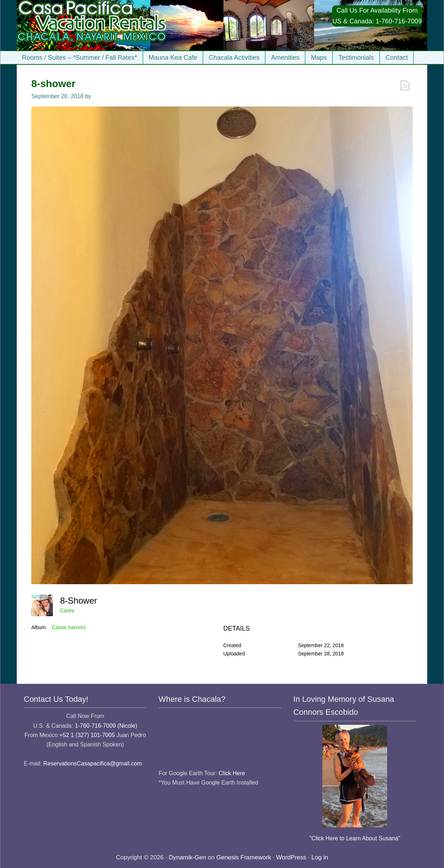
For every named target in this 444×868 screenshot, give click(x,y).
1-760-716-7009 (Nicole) (106, 726)
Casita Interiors (69, 627)
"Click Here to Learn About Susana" (355, 838)
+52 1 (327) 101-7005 (87, 735)
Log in (320, 857)
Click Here (232, 773)
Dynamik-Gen (187, 857)
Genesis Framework (244, 857)
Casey (67, 610)
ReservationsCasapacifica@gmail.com (92, 764)
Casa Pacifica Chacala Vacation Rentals (92, 25)
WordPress (291, 857)
